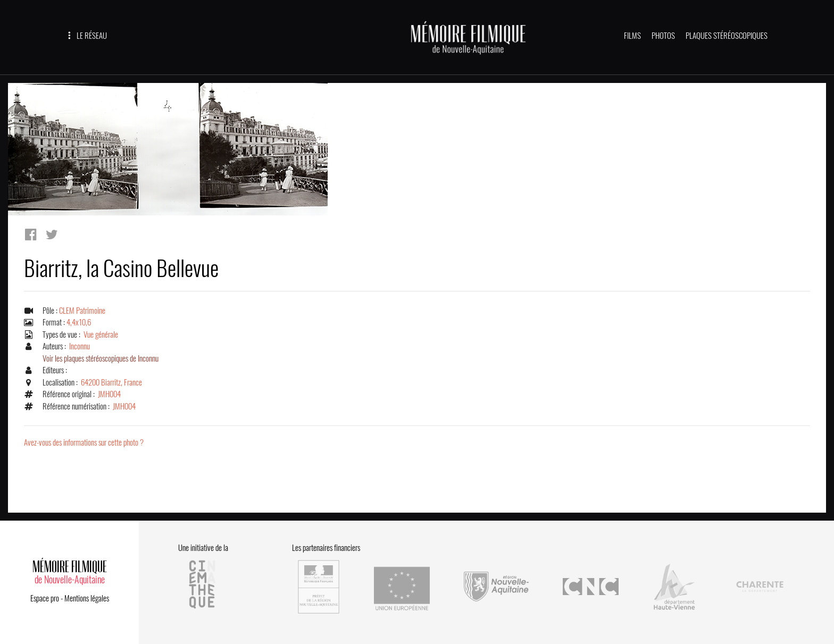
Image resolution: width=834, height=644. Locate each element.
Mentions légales (87, 598)
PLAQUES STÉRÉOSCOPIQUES (727, 36)
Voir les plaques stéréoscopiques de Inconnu (101, 358)
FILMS (632, 36)
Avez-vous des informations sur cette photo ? (84, 442)
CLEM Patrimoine (82, 311)
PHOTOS (663, 36)
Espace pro (45, 598)
